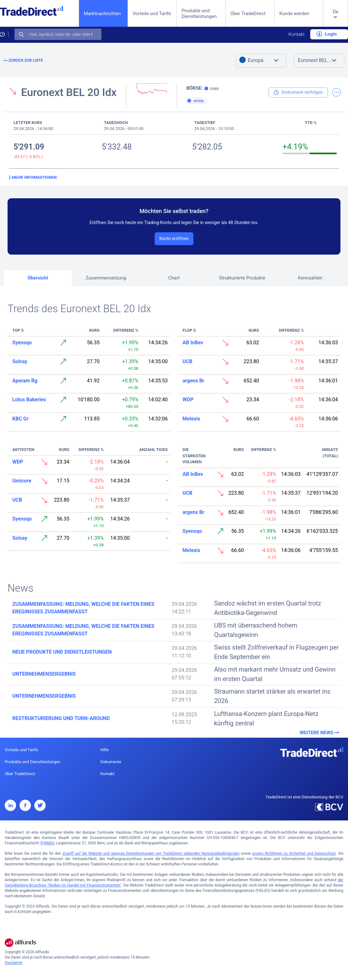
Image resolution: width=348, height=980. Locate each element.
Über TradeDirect (248, 14)
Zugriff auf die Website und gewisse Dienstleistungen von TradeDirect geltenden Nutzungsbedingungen (151, 853)
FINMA (47, 843)
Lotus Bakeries (29, 400)
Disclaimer (14, 963)
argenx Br (194, 381)
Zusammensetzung (106, 278)
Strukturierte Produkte (242, 278)
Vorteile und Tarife (152, 14)
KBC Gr (20, 419)
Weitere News (320, 733)
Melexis (191, 419)
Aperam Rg (25, 381)
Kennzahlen (310, 278)
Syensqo (22, 343)
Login (327, 34)
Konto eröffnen (174, 239)
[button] (336, 18)
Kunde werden (294, 14)
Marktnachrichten (102, 13)
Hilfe (105, 750)
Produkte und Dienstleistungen (199, 14)
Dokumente (111, 762)
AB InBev (193, 343)
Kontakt (297, 34)
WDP (188, 400)
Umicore (22, 481)
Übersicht (38, 278)
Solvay (20, 361)
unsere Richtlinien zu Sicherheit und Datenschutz (294, 853)
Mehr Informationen (33, 177)
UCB (188, 361)
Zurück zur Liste (23, 60)
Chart (174, 278)
